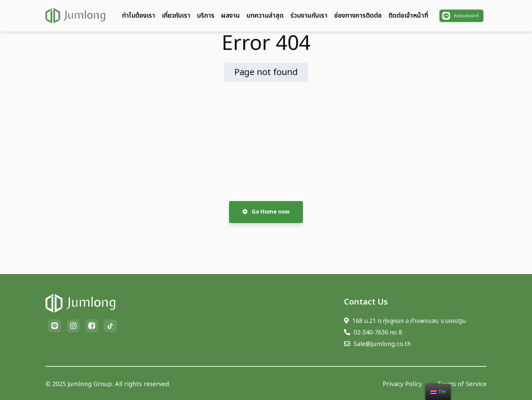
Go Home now (266, 212)
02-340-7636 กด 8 (378, 333)
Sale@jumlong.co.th (382, 344)
